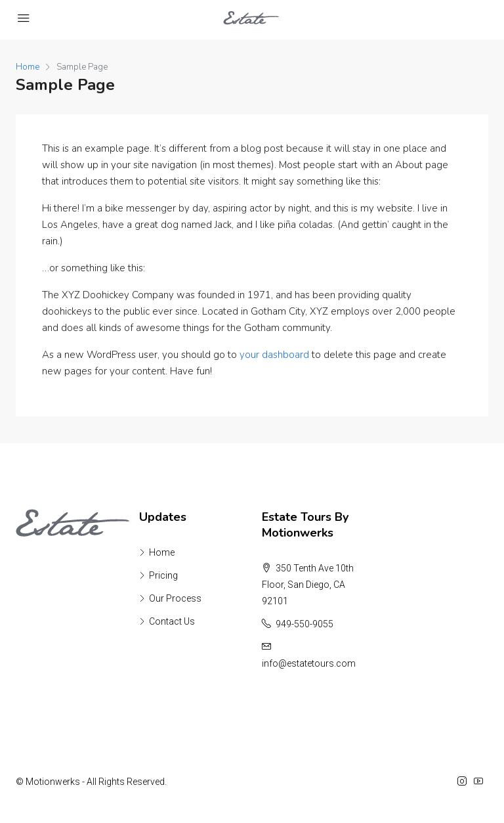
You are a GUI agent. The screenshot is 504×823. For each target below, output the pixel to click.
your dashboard (274, 355)
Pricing (163, 575)
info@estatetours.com (309, 663)
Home (162, 552)
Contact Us (172, 621)
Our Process (175, 598)
